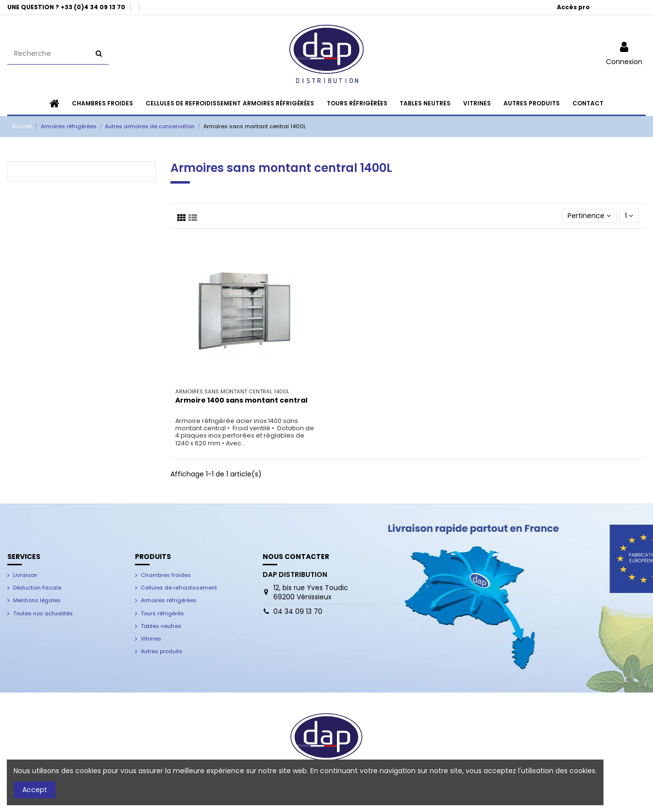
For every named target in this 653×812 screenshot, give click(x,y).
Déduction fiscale (37, 588)
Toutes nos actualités (43, 613)
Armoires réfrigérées (169, 600)
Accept (35, 790)
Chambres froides (166, 575)
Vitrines (151, 639)
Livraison (25, 575)
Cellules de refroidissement (179, 588)
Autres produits (162, 651)
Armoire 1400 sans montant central (241, 400)
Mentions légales (37, 600)
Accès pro (573, 7)
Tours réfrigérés (162, 613)
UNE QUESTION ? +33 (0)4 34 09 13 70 (67, 7)
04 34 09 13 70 (298, 611)
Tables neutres (161, 626)
